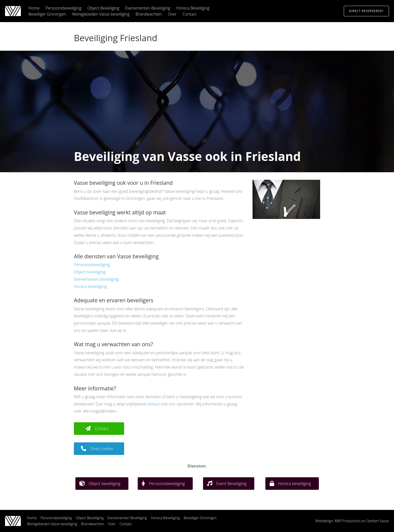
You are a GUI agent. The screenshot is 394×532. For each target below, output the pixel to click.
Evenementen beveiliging (96, 279)
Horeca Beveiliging (193, 8)
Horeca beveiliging (90, 286)
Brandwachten (149, 14)
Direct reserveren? (366, 11)
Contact (190, 14)
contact (153, 404)
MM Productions (348, 521)
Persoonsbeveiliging (63, 8)
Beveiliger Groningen (47, 14)
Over (172, 14)
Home (34, 8)
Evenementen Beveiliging (148, 8)
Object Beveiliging (103, 8)
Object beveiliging (90, 272)
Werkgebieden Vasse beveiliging (101, 14)
